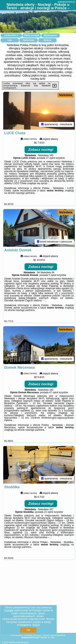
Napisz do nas (48, 637)
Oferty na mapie (32, 35)
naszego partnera (25, 193)
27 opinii (51, 158)
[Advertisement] (38, 601)
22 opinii (49, 512)
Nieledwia (66, 95)
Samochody (29, 40)
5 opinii (52, 275)
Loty (10, 40)
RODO (36, 625)
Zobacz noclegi (41, 150)
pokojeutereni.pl (66, 2)
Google (9, 610)
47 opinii (54, 392)
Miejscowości (50, 35)
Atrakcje (47, 40)
